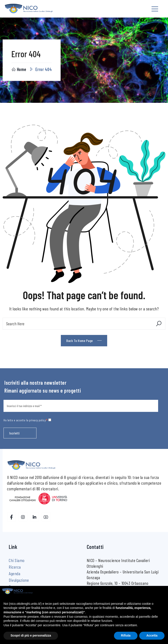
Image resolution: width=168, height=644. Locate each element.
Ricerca (15, 567)
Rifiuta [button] (126, 635)
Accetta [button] (152, 635)
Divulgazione (19, 580)
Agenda (14, 573)
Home (19, 69)
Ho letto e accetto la (27, 420)
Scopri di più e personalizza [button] (31, 635)
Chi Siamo (17, 560)
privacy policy (37, 420)
